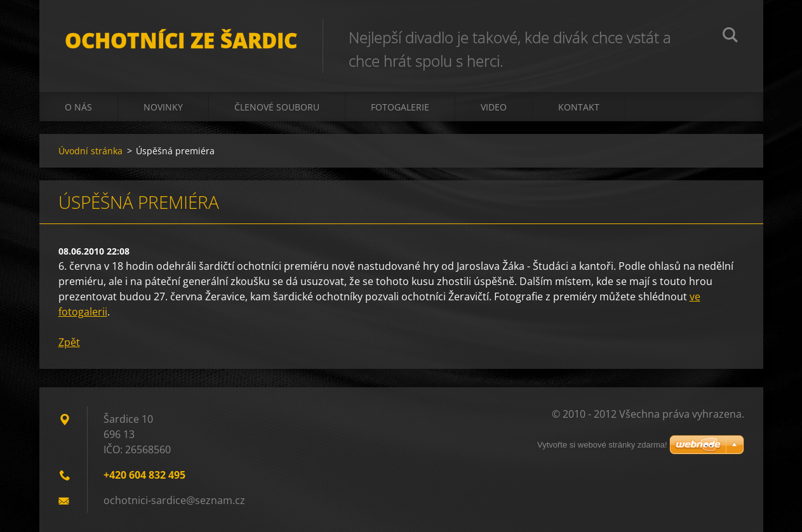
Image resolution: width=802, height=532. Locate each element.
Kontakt (579, 107)
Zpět (69, 342)
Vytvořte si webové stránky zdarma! (602, 445)
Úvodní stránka (90, 151)
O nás (78, 107)
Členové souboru (277, 107)
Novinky (163, 107)
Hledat (730, 37)
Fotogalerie (400, 107)
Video (494, 107)
